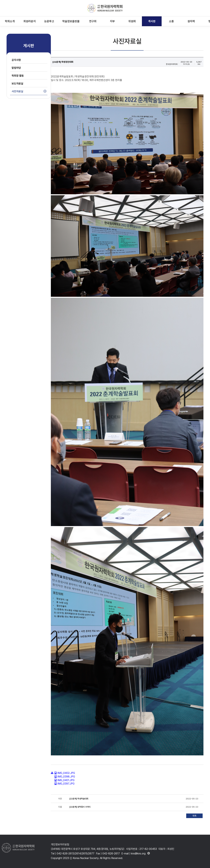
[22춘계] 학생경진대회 (63, 62)
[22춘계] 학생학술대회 (79, 799)
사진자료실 (17, 91)
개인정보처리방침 (60, 845)
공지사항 (16, 60)
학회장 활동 (18, 76)
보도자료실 (17, 84)
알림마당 (16, 68)
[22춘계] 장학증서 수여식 (80, 807)
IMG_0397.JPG (66, 784)
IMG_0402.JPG (66, 773)
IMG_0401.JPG (66, 780)
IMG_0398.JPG (66, 777)
